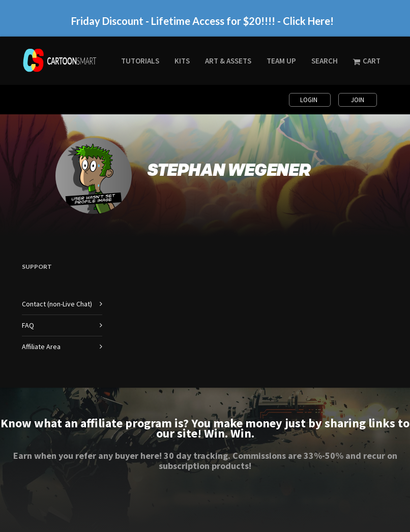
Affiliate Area (41, 347)
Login (310, 100)
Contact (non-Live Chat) (57, 304)
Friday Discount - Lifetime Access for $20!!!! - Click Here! (202, 20)
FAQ (28, 325)
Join (358, 100)
